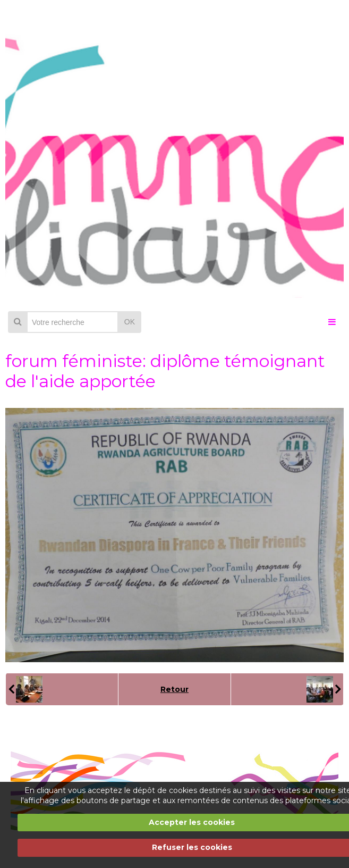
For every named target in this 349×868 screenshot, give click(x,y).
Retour (174, 689)
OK (130, 322)
